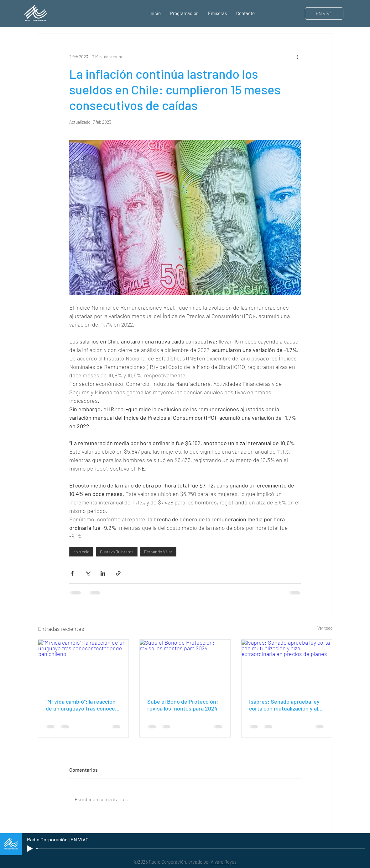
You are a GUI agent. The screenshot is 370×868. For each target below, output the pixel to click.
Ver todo (325, 628)
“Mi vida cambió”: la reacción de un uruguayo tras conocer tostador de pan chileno (81, 705)
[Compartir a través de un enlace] (118, 573)
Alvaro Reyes (224, 862)
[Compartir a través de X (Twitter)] (88, 573)
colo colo (81, 552)
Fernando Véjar (158, 552)
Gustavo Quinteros (117, 552)
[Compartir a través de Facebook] (72, 573)
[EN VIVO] (324, 13)
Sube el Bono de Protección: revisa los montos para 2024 (183, 705)
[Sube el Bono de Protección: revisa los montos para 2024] (185, 665)
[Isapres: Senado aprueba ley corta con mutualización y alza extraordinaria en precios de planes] (287, 665)
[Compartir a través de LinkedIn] (103, 573)
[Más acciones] (297, 56)
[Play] (30, 849)
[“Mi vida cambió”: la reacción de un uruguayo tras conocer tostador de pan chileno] (83, 665)
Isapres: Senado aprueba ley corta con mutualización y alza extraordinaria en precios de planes (286, 705)
